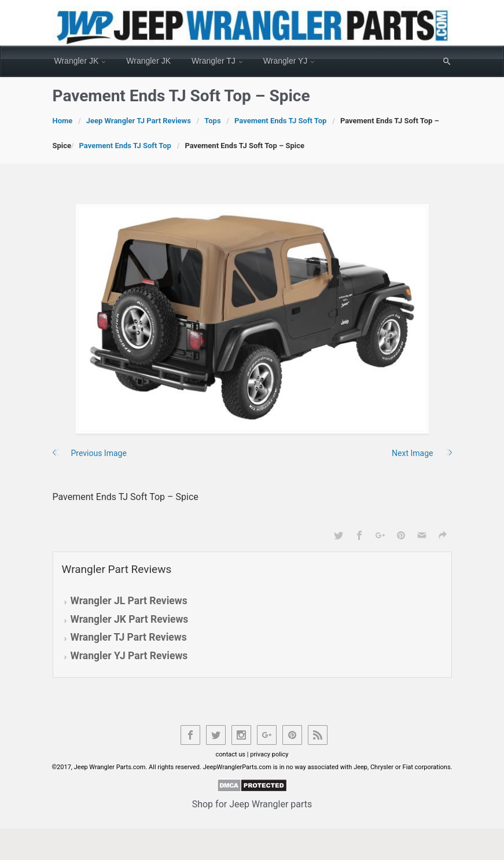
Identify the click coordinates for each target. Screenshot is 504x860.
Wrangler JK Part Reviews (130, 619)
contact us (231, 754)
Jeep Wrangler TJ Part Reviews (139, 121)
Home (63, 121)
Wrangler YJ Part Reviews (129, 656)
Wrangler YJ (286, 61)
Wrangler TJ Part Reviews (129, 637)
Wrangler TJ (214, 61)
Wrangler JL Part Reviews (129, 601)
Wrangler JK (77, 61)
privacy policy (269, 754)
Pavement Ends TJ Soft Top (280, 121)
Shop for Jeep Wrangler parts (252, 804)
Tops (212, 121)
